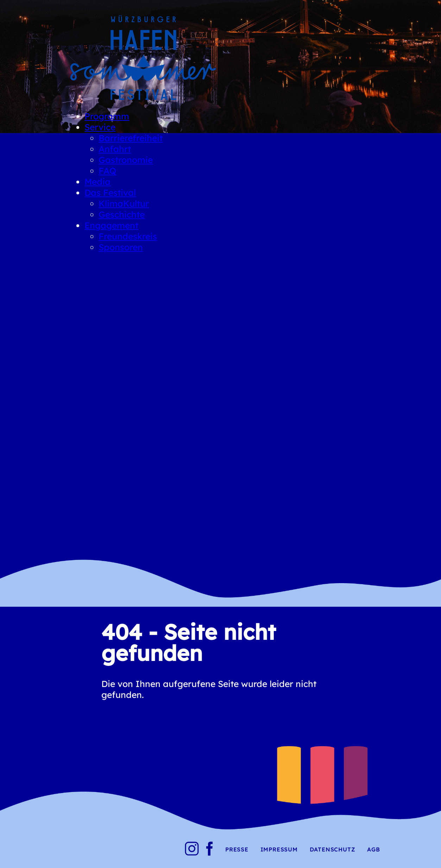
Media (97, 182)
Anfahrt (115, 149)
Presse (237, 849)
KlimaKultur (124, 203)
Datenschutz (333, 849)
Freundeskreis (128, 236)
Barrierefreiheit (131, 138)
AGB (373, 849)
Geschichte (122, 214)
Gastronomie (126, 160)
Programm (107, 116)
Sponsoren (121, 247)
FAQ (107, 171)
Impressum (279, 849)
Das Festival (110, 192)
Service (100, 127)
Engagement (111, 225)
